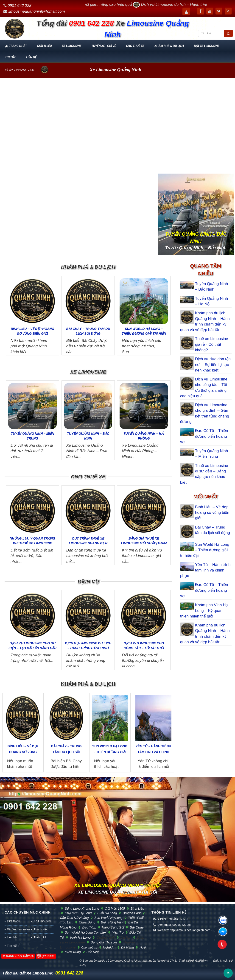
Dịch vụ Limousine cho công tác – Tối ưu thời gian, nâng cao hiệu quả (204, 388)
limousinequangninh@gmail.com (37, 11)
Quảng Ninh (105, 937)
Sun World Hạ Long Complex (85, 932)
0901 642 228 (20, 6)
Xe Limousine (72, 46)
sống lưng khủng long (81, 909)
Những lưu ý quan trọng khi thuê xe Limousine (32, 541)
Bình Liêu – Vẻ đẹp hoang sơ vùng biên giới (32, 331)
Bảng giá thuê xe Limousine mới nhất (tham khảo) (144, 543)
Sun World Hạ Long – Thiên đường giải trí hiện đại (144, 334)
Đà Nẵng (127, 947)
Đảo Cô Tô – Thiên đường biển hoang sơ (204, 436)
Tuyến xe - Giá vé (104, 46)
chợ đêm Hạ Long (78, 913)
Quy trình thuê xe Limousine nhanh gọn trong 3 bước (88, 543)
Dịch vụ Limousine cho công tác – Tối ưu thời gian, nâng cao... (144, 648)
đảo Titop (89, 927)
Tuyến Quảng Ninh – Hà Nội (211, 301)
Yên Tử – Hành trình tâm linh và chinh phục (153, 752)
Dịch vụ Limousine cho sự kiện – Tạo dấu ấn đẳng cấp (32, 646)
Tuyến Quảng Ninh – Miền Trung (32, 436)
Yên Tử (117, 932)
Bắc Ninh (92, 952)
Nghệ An (109, 947)
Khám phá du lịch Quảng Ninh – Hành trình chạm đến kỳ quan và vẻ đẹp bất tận (205, 321)
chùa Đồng (87, 922)
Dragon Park (131, 913)
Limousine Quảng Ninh (125, 961)
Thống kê (40, 937)
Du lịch (125, 937)
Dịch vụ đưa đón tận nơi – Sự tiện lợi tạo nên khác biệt (213, 365)
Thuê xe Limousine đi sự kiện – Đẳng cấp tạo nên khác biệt (204, 474)
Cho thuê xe (135, 46)
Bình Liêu (136, 909)
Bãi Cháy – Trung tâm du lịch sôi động (88, 331)
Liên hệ (31, 57)
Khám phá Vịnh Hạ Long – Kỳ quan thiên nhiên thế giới (204, 611)
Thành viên (41, 929)
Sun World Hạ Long (108, 918)
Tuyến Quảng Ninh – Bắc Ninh (88, 436)
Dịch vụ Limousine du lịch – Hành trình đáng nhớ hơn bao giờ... (88, 648)
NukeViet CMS (166, 961)
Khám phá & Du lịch (169, 46)
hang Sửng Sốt (112, 927)
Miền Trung (72, 952)
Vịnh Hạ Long (80, 937)
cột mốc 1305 (114, 909)
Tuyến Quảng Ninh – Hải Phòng (144, 436)
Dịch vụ (88, 581)
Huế (141, 947)
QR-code (46, 956)
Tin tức (11, 57)
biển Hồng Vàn (111, 922)
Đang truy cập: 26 (18, 956)
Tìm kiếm (13, 946)
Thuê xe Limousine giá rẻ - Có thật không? (212, 344)
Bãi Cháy (136, 927)
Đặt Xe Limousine (207, 46)
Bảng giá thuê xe (103, 942)
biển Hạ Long (106, 913)
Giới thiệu (44, 46)
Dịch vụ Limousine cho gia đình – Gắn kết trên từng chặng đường (205, 413)
